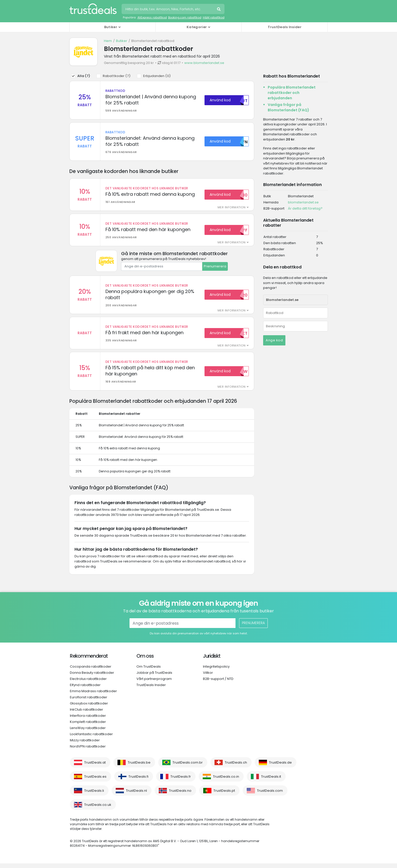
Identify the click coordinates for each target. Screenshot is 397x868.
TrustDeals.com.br (188, 767)
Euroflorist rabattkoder (89, 702)
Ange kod (274, 340)
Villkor (208, 677)
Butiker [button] (111, 27)
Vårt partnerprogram (154, 683)
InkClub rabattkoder (87, 714)
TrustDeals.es (95, 781)
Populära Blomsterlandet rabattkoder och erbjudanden (292, 93)
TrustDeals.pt (224, 795)
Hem (108, 41)
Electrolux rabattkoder (88, 683)
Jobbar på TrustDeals (154, 677)
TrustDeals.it (271, 781)
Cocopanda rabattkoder (91, 671)
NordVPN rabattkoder (88, 751)
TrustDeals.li (94, 795)
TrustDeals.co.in (226, 781)
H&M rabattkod (214, 17)
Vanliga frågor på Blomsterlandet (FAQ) (288, 107)
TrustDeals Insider (285, 27)
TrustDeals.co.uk (98, 809)
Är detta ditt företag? (305, 208)
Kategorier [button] (197, 27)
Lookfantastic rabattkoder (91, 739)
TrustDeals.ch (236, 767)
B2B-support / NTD (218, 683)
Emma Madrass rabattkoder (93, 696)
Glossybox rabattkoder (89, 708)
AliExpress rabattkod (152, 17)
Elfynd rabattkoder (85, 690)
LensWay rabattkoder (88, 733)
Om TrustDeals (149, 671)
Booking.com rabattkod (185, 17)
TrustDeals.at (95, 767)
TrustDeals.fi (138, 781)
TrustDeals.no (180, 795)
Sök (219, 10)
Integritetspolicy (216, 671)
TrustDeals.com (270, 795)
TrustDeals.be (139, 767)
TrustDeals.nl (136, 795)
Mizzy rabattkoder (85, 745)
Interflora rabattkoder (88, 720)
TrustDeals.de (280, 767)
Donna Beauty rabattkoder (92, 677)
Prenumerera (215, 269)
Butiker (122, 41)
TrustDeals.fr (181, 781)
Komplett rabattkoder (88, 726)
